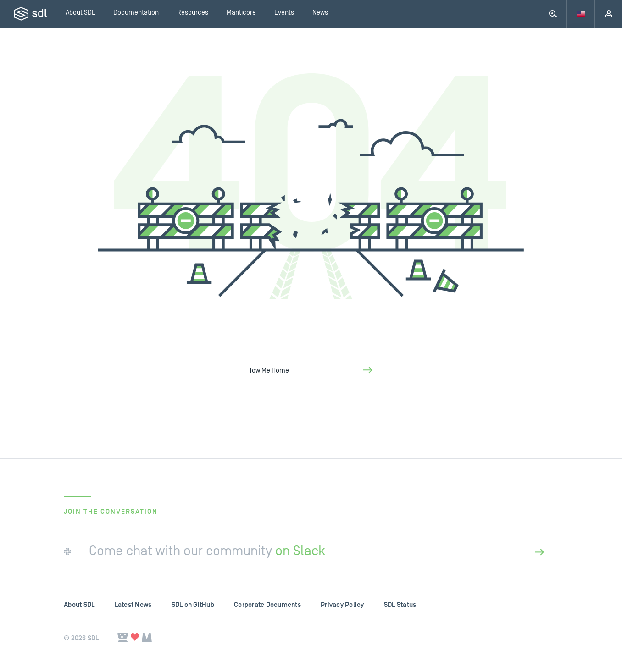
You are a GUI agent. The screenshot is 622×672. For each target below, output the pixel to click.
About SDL (79, 605)
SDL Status (400, 605)
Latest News (133, 605)
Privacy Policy (342, 605)
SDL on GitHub (193, 605)
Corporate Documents (267, 605)
